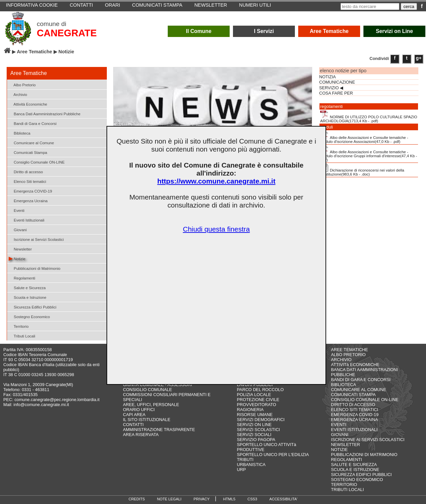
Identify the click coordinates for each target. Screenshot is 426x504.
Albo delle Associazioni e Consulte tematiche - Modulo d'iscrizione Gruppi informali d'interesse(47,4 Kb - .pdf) (369, 154)
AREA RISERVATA (141, 435)
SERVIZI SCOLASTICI (258, 430)
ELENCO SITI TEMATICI (354, 410)
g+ (419, 58)
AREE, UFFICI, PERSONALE (151, 405)
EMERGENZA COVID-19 (355, 415)
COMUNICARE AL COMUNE (358, 390)
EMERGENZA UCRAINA (354, 420)
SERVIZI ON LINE (254, 425)
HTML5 (229, 499)
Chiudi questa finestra (216, 229)
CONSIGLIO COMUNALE (148, 390)
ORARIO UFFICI (139, 410)
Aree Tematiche (329, 31)
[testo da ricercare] (370, 6)
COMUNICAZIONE (337, 82)
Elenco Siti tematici (27, 181)
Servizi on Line (394, 31)
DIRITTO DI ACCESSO (353, 405)
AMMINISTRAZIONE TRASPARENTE (159, 430)
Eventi (16, 210)
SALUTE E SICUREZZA (354, 465)
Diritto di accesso (26, 171)
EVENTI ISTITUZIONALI (354, 430)
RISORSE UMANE (255, 415)
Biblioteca (19, 133)
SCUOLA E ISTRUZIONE (355, 470)
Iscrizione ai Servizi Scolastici (36, 239)
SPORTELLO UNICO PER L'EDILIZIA (273, 455)
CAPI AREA (134, 415)
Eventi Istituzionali (26, 220)
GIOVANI (339, 435)
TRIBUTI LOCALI (347, 490)
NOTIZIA (327, 77)
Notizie (17, 258)
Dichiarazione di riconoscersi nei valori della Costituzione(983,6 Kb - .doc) (362, 170)
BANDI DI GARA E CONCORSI (361, 380)
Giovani (18, 229)
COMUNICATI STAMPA (353, 395)
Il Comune (199, 31)
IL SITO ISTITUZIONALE (147, 420)
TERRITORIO (344, 485)
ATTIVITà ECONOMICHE (355, 365)
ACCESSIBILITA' (283, 499)
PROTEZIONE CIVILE (258, 400)
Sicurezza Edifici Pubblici (32, 307)
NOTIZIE (339, 450)
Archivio (18, 94)
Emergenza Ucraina (28, 200)
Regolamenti (22, 278)
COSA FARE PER (336, 93)
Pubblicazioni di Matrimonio (34, 268)
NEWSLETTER (345, 445)
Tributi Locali (22, 336)
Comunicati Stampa (28, 152)
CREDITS (137, 499)
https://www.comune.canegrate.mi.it (216, 181)
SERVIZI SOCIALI (254, 435)
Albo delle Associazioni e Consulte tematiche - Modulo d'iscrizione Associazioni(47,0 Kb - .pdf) (364, 137)
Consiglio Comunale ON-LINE (37, 162)
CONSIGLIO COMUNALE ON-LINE (365, 400)
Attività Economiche (28, 104)
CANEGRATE (67, 33)
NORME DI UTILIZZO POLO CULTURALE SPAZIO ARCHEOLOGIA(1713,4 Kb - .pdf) (369, 117)
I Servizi (264, 31)
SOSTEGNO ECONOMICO (357, 480)
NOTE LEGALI (169, 499)
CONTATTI (133, 425)
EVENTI (338, 425)
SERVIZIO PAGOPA (256, 440)
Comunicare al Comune (31, 142)
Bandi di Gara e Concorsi (33, 123)
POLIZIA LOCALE (254, 395)
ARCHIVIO (341, 360)
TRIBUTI (245, 460)
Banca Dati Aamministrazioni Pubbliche (45, 113)
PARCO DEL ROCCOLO (260, 390)
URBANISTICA (251, 465)
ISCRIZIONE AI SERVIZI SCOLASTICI (368, 440)
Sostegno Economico (29, 316)
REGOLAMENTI (346, 460)
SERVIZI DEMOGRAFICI (261, 420)
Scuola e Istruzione (27, 297)
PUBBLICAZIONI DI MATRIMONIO (364, 455)
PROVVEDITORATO (257, 405)
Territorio (19, 326)
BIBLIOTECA (343, 385)
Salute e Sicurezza (27, 287)
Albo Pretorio (22, 84)
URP (241, 470)
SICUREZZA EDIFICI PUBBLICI (361, 475)
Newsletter (20, 249)
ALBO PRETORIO (348, 355)
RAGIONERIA (250, 410)
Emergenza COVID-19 (30, 191)
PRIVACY (202, 499)
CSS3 (252, 499)
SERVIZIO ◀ (331, 88)
